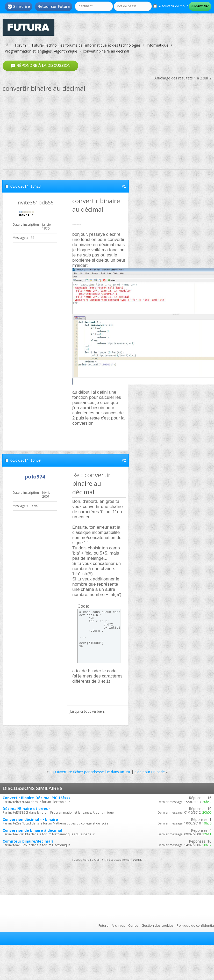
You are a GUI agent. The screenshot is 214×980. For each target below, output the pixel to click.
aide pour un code (150, 772)
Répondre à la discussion (40, 66)
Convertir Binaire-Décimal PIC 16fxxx (37, 798)
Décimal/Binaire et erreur (26, 809)
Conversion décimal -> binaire (30, 819)
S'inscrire (19, 7)
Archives (118, 925)
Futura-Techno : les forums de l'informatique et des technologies (86, 45)
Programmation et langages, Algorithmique (41, 51)
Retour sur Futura (54, 6)
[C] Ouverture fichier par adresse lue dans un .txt (90, 772)
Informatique (158, 45)
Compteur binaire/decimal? (28, 841)
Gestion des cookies (158, 925)
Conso (133, 925)
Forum (20, 45)
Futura (104, 925)
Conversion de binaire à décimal (32, 830)
